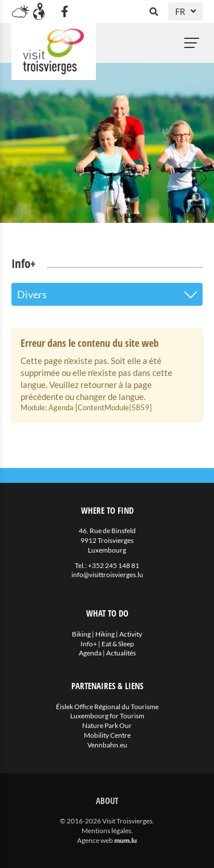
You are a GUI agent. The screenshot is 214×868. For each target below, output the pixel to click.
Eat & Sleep (118, 644)
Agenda (90, 653)
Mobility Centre (107, 735)
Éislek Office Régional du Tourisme (107, 707)
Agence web (95, 840)
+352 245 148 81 (114, 565)
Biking (81, 634)
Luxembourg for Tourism (107, 716)
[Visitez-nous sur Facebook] (64, 11)
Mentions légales (106, 831)
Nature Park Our (107, 725)
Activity (131, 634)
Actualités (121, 653)
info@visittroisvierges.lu (107, 575)
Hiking (105, 634)
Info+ (89, 644)
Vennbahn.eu (107, 745)
